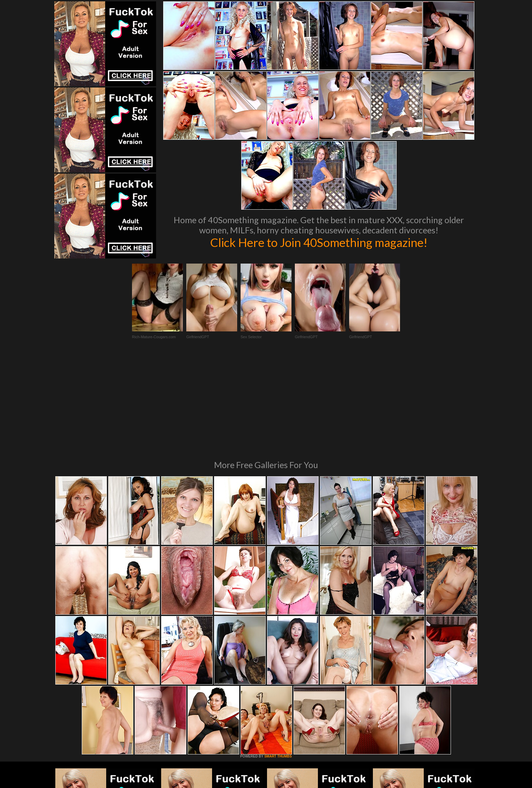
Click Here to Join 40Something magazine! (319, 242)
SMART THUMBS (278, 664)
